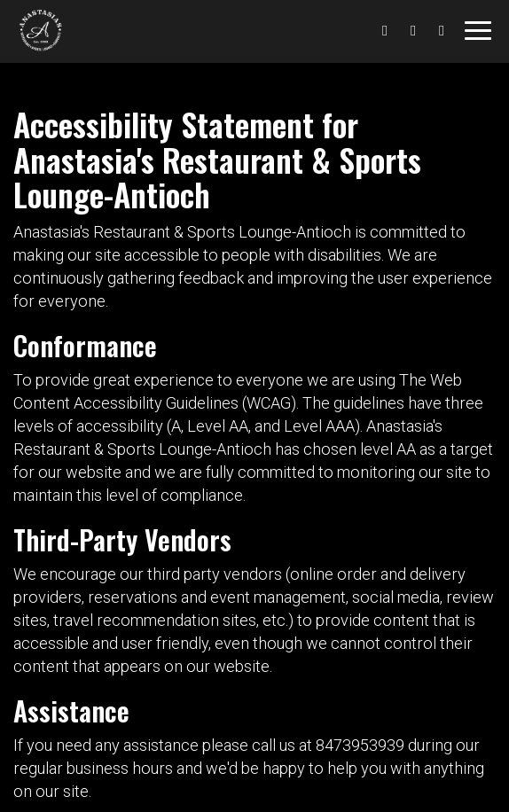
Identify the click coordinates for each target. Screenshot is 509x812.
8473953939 (360, 745)
